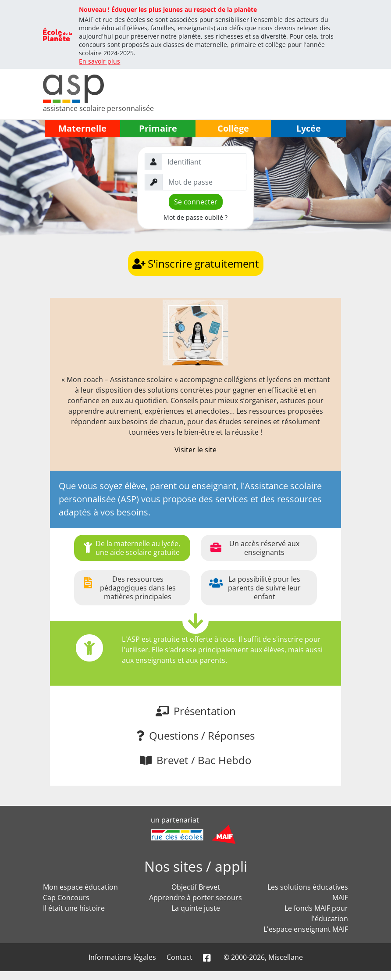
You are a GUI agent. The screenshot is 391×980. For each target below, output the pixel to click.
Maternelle (82, 128)
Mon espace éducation (80, 887)
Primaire (158, 128)
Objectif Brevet (196, 887)
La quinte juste (196, 908)
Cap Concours (66, 898)
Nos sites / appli (196, 866)
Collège (233, 128)
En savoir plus (100, 61)
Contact (180, 957)
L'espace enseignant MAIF (306, 929)
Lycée (309, 128)
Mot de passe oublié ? (195, 217)
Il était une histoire (74, 908)
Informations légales (122, 957)
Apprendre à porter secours (195, 898)
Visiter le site (195, 450)
